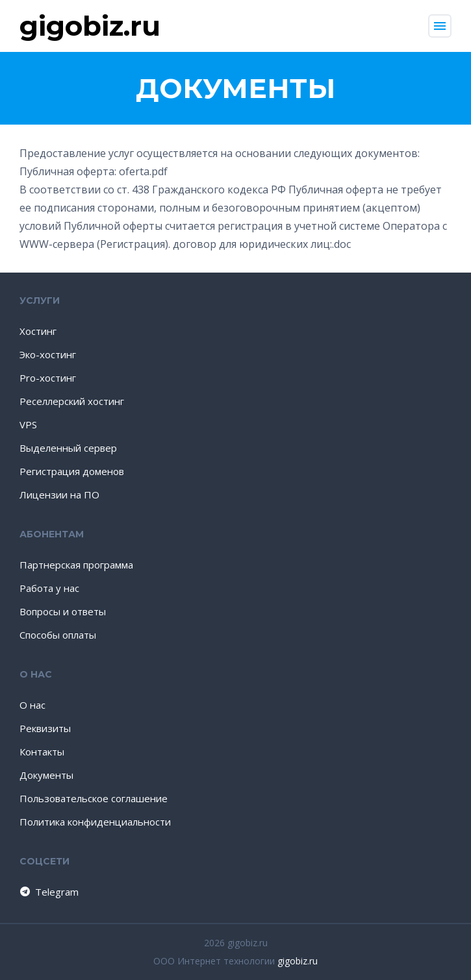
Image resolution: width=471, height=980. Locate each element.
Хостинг (38, 331)
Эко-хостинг (48, 354)
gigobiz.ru (298, 961)
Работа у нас (49, 588)
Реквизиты (45, 728)
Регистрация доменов (72, 471)
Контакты (42, 752)
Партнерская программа (76, 565)
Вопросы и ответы (63, 611)
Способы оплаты (58, 635)
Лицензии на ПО (59, 495)
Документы (46, 775)
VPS (28, 424)
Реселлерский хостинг (72, 401)
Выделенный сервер (68, 448)
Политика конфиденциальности (95, 822)
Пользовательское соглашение (94, 798)
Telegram (48, 892)
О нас (32, 705)
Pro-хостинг (48, 378)
